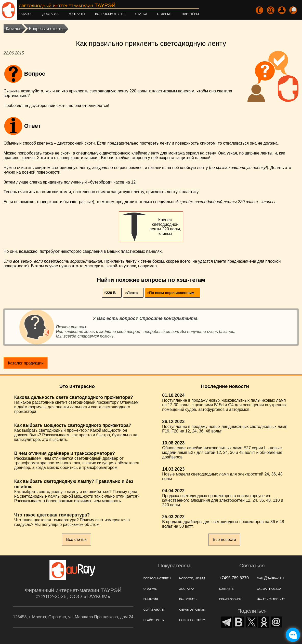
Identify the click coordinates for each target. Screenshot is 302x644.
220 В (111, 293)
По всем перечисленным (172, 293)
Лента (133, 293)
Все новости (224, 540)
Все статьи (76, 540)
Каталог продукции (26, 363)
